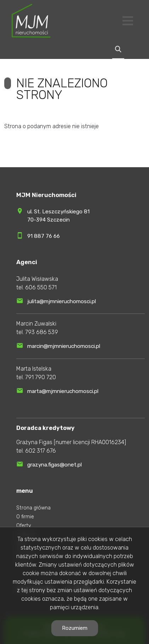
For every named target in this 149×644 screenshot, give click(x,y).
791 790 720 (41, 377)
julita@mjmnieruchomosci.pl (62, 301)
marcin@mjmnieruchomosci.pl (64, 346)
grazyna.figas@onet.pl (55, 465)
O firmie (25, 517)
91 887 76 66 (44, 236)
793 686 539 (42, 332)
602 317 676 (41, 451)
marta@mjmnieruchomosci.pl (63, 391)
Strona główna (33, 508)
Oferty (24, 526)
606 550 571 (41, 287)
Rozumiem (75, 628)
